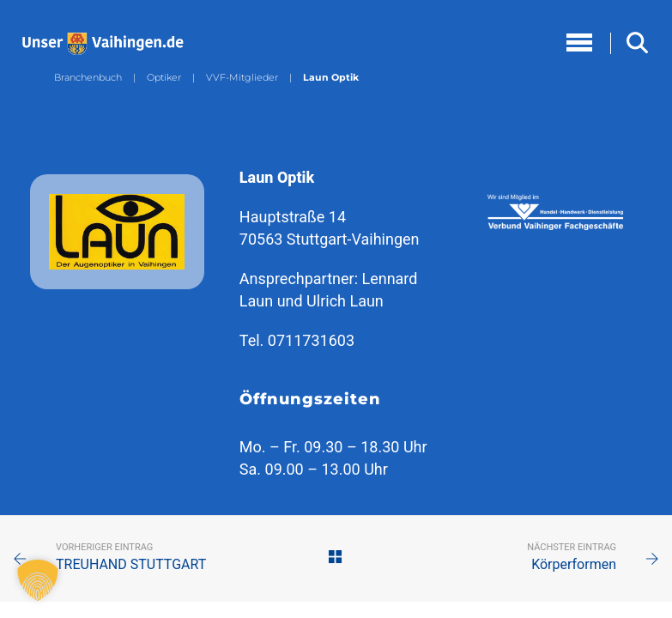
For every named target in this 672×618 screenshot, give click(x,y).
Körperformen (574, 564)
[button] (38, 580)
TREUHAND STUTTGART (131, 564)
